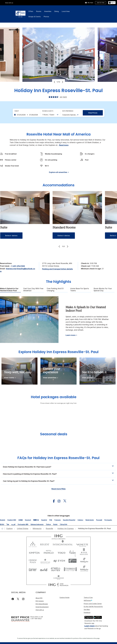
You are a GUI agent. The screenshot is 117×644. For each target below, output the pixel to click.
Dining (56, 11)
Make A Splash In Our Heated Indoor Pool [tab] (9, 290)
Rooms (39, 11)
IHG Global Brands (42, 604)
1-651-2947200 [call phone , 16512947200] (18, 266)
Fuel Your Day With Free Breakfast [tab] (33, 290)
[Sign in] (112, 3)
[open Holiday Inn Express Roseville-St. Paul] (94, 529)
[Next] (62, 82)
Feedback (87, 612)
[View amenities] (50, 378)
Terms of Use (88, 597)
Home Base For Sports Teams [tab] (80, 290)
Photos (46, 17)
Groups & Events (35, 17)
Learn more (71, 335)
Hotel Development (42, 607)
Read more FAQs (59, 489)
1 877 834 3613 (36, 619)
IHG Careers (40, 601)
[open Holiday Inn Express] (66, 529)
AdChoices (88, 600)
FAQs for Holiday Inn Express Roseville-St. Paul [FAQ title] (58, 458)
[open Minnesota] (37, 529)
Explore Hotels (65, 597)
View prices (93, 113)
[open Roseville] (49, 529)
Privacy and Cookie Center (93, 604)
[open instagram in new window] (58, 501)
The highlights (59, 282)
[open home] (3, 529)
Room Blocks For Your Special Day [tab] (103, 290)
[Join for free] (101, 3)
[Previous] (55, 82)
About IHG (39, 598)
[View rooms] (9, 378)
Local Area (66, 11)
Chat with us (9, 3)
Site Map (87, 610)
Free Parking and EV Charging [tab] (55, 290)
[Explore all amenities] (59, 173)
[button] (11, 236)
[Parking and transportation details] (57, 269)
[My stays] (89, 3)
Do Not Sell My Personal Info (93, 607)
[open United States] (23, 529)
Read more (64, 145)
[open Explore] (10, 529)
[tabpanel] (58, 320)
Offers (31, 11)
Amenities (48, 11)
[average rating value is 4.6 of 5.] (56, 97)
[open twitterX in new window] (64, 501)
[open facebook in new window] (53, 501)
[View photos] (88, 378)
